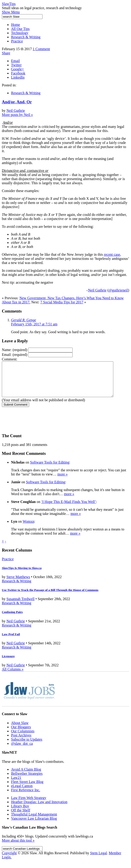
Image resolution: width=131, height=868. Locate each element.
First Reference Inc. (26, 797)
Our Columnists (23, 738)
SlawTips (9, 4)
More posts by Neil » (17, 115)
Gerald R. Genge (24, 320)
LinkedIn (18, 77)
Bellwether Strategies (27, 780)
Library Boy (20, 813)
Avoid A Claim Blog (26, 776)
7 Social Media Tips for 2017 (62, 302)
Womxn (28, 528)
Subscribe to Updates (27, 746)
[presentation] (37, 423)
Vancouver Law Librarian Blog (34, 825)
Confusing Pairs (12, 619)
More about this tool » (18, 847)
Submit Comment (16, 411)
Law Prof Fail (11, 641)
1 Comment (41, 49)
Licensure (8, 663)
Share (6, 53)
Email (15, 61)
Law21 (16, 784)
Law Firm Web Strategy (29, 805)
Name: (15, 350)
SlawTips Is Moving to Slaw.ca (22, 575)
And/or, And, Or (17, 102)
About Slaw (20, 730)
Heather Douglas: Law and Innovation (39, 809)
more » (62, 481)
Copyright (9, 860)
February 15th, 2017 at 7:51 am (34, 324)
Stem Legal (98, 860)
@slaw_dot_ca (22, 750)
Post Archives (21, 742)
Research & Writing (26, 37)
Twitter (16, 65)
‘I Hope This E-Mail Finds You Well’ (69, 509)
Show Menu (11, 12)
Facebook (18, 73)
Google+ (17, 69)
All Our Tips (20, 29)
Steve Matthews (18, 584)
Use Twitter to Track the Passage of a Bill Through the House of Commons (50, 597)
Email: (15, 355)
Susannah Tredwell (20, 606)
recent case (112, 254)
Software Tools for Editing (50, 469)
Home (16, 25)
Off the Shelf (21, 817)
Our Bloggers (21, 734)
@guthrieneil (118, 290)
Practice (17, 41)
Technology (20, 33)
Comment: (10, 359)
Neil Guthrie (16, 111)
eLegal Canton (22, 793)
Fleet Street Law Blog (27, 789)
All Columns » (13, 676)
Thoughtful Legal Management (34, 821)
